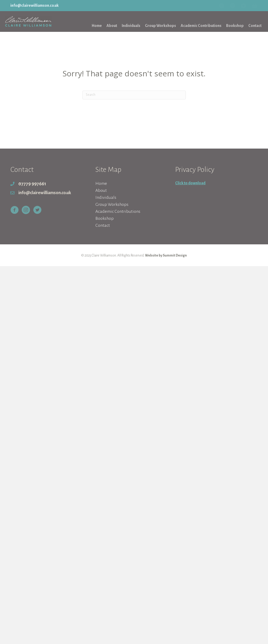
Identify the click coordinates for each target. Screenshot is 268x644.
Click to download (190, 183)
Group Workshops (112, 204)
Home (101, 184)
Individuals (106, 197)
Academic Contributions (118, 211)
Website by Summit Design (166, 255)
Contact (103, 225)
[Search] (134, 95)
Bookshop (105, 218)
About (101, 191)
